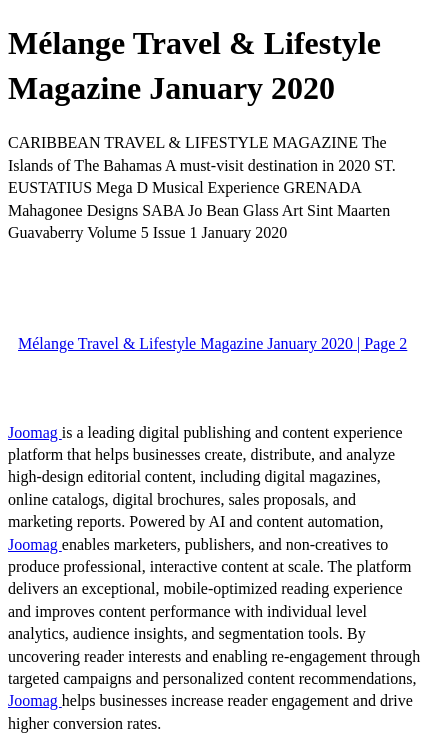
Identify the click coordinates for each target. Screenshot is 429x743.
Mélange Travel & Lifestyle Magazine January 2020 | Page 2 (212, 343)
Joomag (35, 432)
